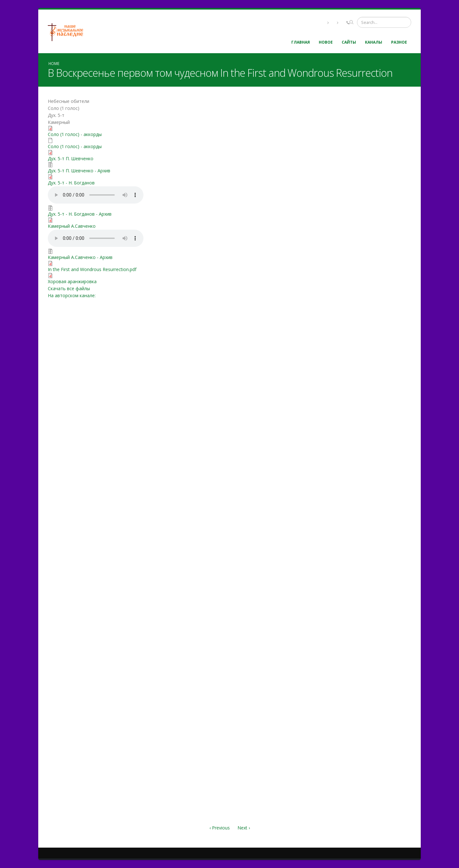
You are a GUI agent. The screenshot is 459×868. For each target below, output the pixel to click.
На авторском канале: (72, 295)
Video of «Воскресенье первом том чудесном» (320, 642)
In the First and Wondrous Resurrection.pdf (92, 269)
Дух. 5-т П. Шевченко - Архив (79, 171)
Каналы (374, 42)
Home (54, 63)
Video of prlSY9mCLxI (320, 400)
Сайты (349, 42)
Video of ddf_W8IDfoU (320, 158)
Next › (244, 828)
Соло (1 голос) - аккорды (75, 134)
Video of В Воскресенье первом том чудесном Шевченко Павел (320, 521)
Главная (301, 42)
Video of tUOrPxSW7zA (320, 279)
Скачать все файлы (69, 288)
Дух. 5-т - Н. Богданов (71, 183)
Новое (326, 42)
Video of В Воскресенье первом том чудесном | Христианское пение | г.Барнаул (320, 764)
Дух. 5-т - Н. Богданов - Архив (80, 214)
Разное (399, 42)
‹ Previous (220, 828)
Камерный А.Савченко (72, 226)
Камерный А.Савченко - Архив (80, 257)
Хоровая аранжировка (72, 281)
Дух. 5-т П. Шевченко (71, 158)
